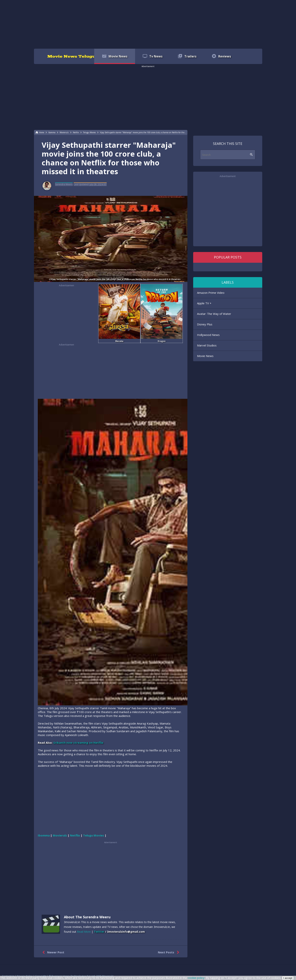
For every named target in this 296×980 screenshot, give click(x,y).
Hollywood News (208, 335)
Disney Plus (205, 324)
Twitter (99, 932)
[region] (148, 24)
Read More (84, 932)
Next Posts (169, 952)
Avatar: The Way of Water (214, 314)
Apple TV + (204, 303)
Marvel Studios (207, 345)
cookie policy (196, 978)
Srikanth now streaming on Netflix (78, 743)
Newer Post (52, 952)
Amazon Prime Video (211, 293)
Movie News (205, 356)
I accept (288, 978)
